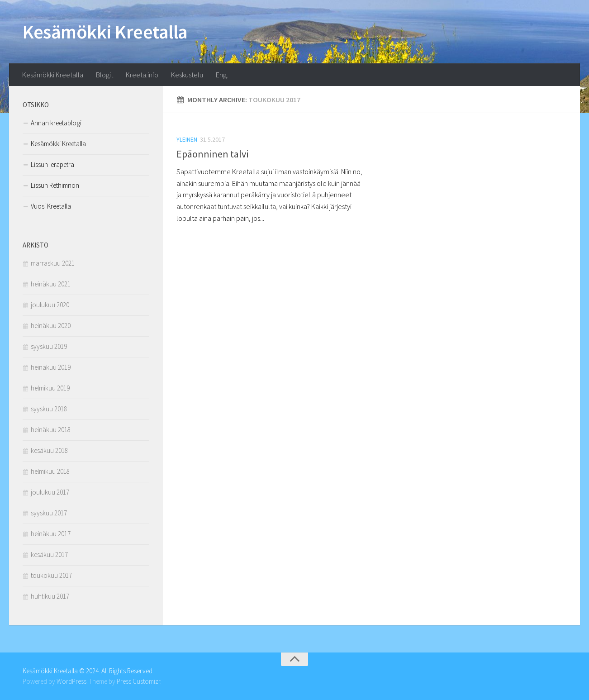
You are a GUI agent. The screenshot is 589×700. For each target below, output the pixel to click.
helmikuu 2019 (50, 388)
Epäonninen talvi (212, 154)
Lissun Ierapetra (52, 164)
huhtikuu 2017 (50, 596)
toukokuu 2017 (51, 575)
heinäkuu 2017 (51, 534)
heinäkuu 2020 (51, 326)
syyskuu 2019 (49, 346)
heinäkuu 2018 (51, 430)
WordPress (71, 681)
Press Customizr (138, 681)
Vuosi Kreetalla (51, 206)
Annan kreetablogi (56, 123)
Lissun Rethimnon (55, 185)
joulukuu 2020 (50, 305)
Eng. (222, 75)
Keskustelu (187, 75)
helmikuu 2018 (50, 471)
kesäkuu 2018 (49, 450)
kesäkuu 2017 (49, 555)
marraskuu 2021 (53, 263)
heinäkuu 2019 (51, 367)
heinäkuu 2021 (51, 284)
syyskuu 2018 (49, 409)
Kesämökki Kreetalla (105, 32)
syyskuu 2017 (49, 513)
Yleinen (187, 139)
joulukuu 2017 (50, 492)
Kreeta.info (142, 75)
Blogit (104, 75)
